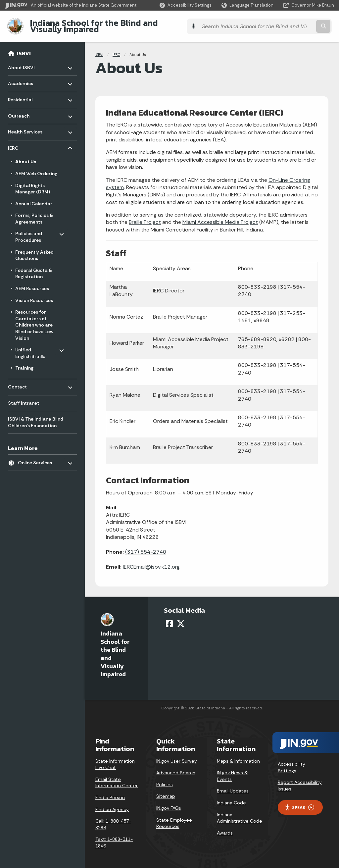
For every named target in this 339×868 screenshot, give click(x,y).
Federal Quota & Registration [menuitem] (34, 268)
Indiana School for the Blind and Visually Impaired (126, 24)
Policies (165, 779)
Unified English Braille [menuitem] (35, 347)
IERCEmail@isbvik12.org (151, 562)
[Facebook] (169, 618)
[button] (186, 5)
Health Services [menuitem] (27, 125)
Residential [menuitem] (27, 93)
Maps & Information (238, 756)
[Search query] (294, 24)
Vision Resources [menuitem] (34, 295)
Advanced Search (176, 768)
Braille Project (145, 217)
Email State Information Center (117, 777)
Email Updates (233, 786)
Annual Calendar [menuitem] (34, 198)
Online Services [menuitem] (37, 456)
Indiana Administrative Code (240, 813)
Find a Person (110, 792)
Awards (225, 828)
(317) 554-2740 (146, 547)
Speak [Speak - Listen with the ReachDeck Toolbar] (299, 802)
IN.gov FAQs (169, 803)
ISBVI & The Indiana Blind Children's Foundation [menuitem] (36, 417)
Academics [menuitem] (27, 77)
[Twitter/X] (181, 618)
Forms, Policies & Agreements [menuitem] (34, 214)
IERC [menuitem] (27, 141)
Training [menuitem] (24, 363)
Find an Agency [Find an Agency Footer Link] (112, 804)
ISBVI (24, 48)
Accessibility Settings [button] (291, 762)
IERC (116, 50)
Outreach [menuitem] (27, 109)
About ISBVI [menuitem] (27, 61)
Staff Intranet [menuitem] (24, 398)
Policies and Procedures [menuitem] (35, 230)
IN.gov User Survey (177, 756)
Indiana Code (231, 798)
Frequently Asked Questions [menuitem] (34, 250)
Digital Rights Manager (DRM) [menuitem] (33, 183)
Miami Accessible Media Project (220, 217)
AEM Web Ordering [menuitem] (36, 169)
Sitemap (166, 791)
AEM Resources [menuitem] (32, 283)
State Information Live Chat (115, 759)
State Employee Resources (174, 818)
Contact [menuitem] (27, 380)
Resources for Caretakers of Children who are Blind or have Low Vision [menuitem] (34, 320)
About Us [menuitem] (26, 157)
